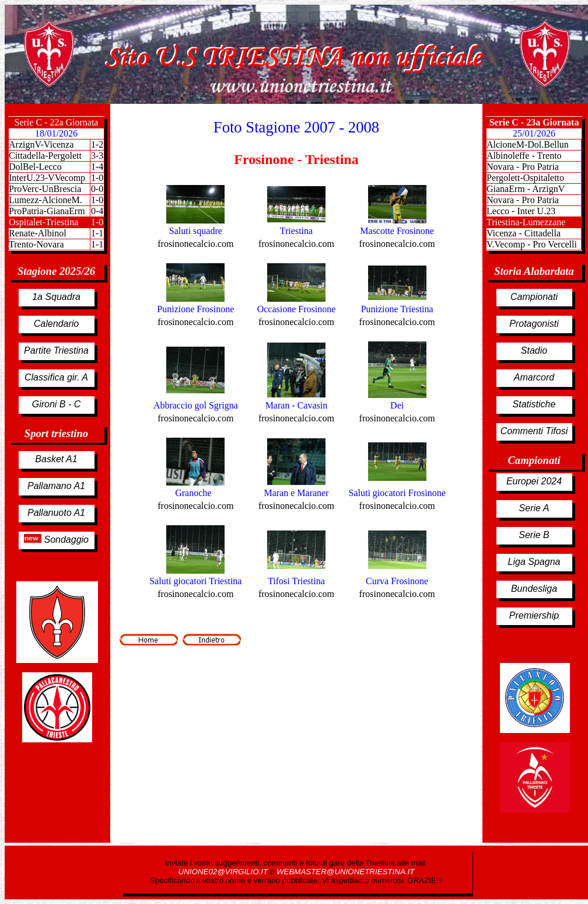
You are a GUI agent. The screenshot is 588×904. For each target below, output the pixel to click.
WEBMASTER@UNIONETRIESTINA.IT (345, 872)
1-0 (97, 178)
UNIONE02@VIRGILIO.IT (224, 872)
